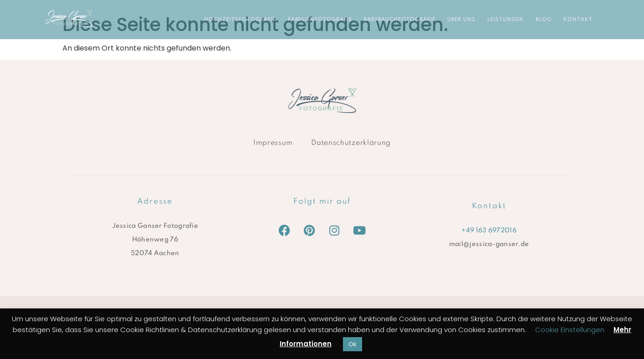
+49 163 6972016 (489, 231)
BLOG (544, 20)
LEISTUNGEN (506, 20)
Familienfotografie (320, 20)
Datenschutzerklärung (351, 143)
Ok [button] (353, 344)
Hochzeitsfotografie (240, 20)
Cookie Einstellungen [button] (570, 330)
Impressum (273, 143)
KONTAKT (578, 20)
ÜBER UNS (461, 20)
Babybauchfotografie (400, 20)
